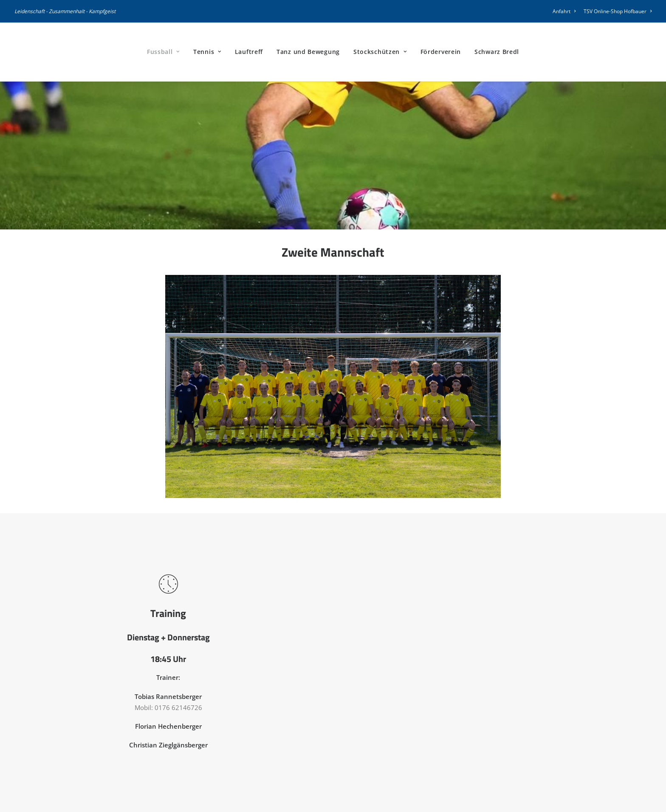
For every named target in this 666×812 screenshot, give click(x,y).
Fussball (163, 52)
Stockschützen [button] (380, 52)
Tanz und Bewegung (308, 52)
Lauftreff (249, 52)
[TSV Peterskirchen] (37, 52)
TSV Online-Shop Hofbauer (618, 11)
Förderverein (441, 52)
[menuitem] (566, 11)
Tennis (207, 52)
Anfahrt (564, 11)
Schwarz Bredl (497, 52)
